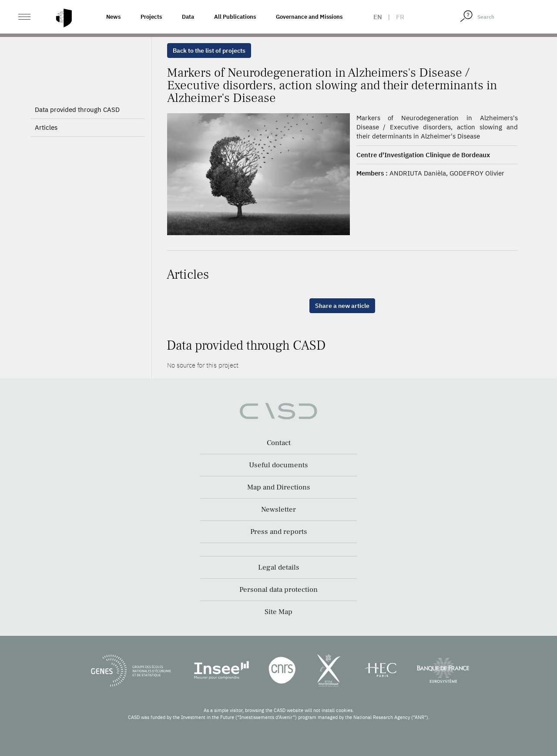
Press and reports (279, 532)
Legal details (279, 567)
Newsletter (278, 510)
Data (188, 17)
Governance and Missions (309, 17)
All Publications (235, 17)
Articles (46, 127)
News (113, 17)
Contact (279, 443)
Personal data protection (278, 590)
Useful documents (278, 465)
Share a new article (342, 306)
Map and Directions (279, 487)
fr (400, 17)
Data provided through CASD (77, 110)
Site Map (278, 612)
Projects (151, 17)
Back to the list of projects (209, 51)
